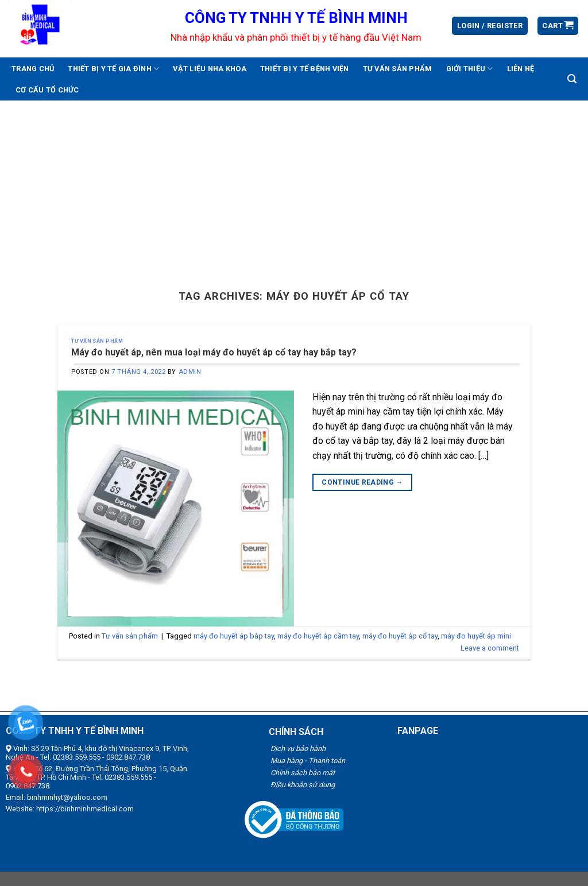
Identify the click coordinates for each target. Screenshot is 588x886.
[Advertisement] (294, 187)
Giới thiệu (470, 69)
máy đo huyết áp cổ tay (400, 636)
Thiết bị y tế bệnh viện (305, 69)
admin (190, 372)
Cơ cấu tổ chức (47, 90)
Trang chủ (33, 69)
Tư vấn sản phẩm (398, 69)
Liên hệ (521, 69)
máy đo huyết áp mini (476, 636)
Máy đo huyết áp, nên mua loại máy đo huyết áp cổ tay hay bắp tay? (214, 352)
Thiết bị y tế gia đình (113, 69)
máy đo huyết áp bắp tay (234, 636)
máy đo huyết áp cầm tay (318, 636)
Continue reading (362, 483)
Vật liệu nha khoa (209, 69)
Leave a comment (490, 648)
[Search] (572, 79)
